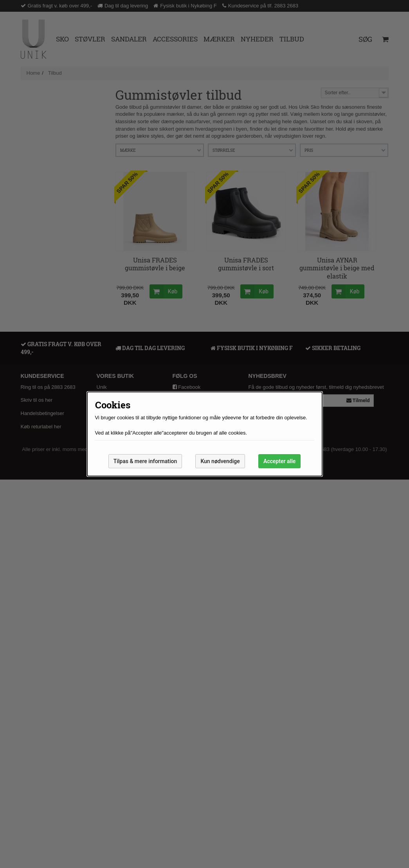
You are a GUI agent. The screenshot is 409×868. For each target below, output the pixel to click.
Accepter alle (279, 461)
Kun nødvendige (220, 461)
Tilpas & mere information (145, 461)
